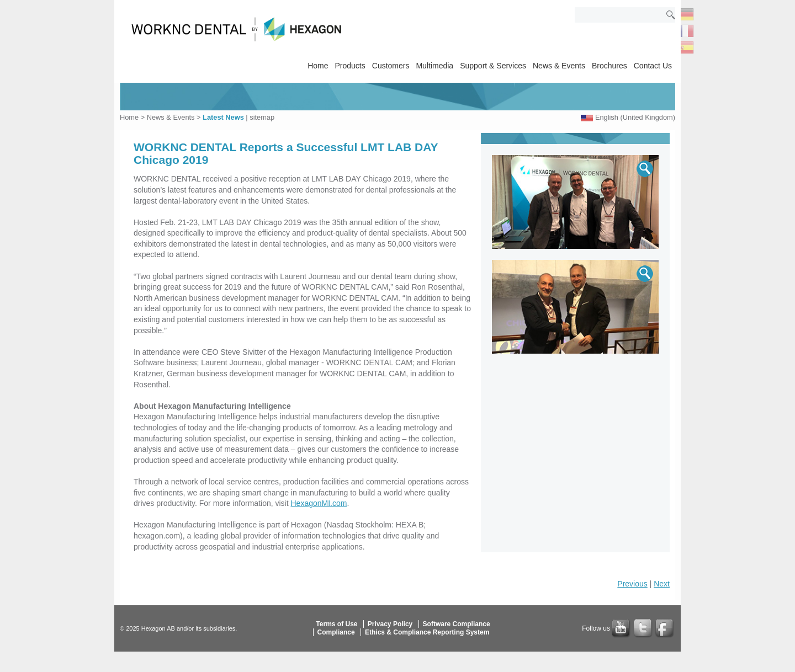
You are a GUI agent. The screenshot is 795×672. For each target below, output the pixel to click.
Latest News (223, 117)
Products (350, 66)
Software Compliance (457, 624)
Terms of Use (336, 624)
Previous (632, 584)
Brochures (609, 66)
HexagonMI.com (319, 503)
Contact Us (653, 66)
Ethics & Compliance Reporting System (427, 632)
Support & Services (493, 66)
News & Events (559, 66)
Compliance (336, 632)
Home (318, 66)
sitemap (262, 117)
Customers (391, 66)
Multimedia (434, 66)
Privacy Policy (390, 624)
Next (662, 584)
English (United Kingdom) (635, 117)
